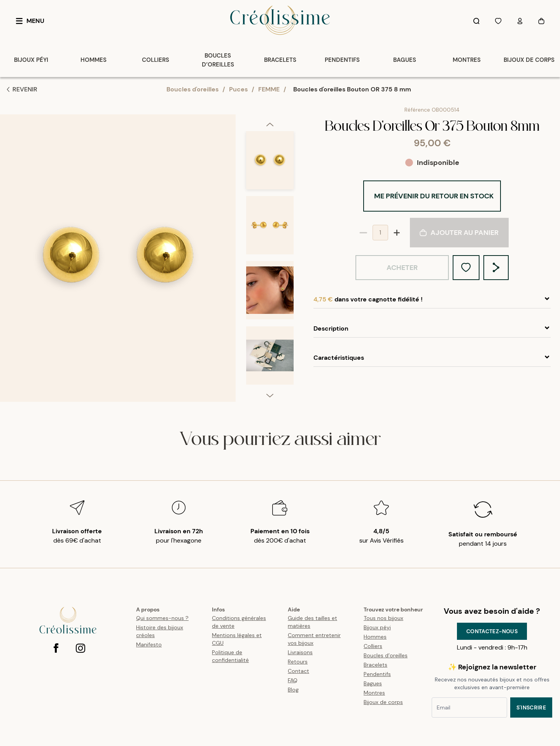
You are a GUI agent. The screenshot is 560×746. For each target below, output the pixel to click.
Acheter (402, 268)
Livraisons (300, 652)
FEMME (269, 89)
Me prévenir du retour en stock (434, 196)
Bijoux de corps (383, 702)
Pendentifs (377, 674)
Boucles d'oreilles (192, 89)
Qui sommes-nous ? (162, 618)
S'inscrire (531, 707)
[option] (270, 164)
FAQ (293, 680)
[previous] (270, 124)
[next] (270, 395)
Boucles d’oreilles (386, 655)
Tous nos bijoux (383, 618)
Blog (293, 690)
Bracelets (375, 665)
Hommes (375, 637)
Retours (298, 662)
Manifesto (149, 644)
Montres (374, 693)
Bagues (373, 683)
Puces (238, 89)
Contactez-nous (492, 631)
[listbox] (270, 261)
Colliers (373, 646)
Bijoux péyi (377, 627)
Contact (298, 671)
